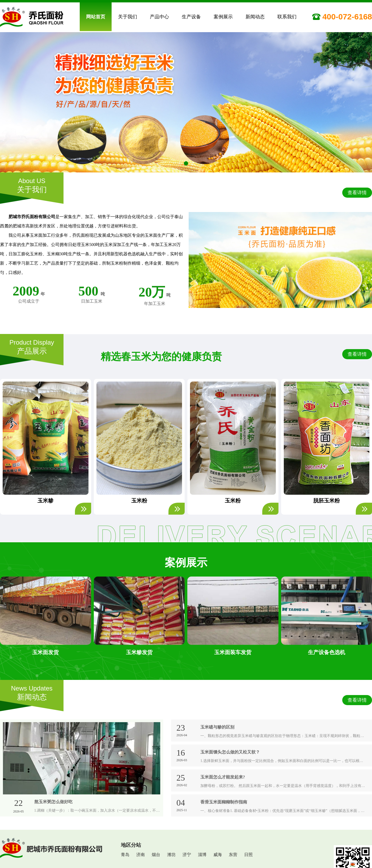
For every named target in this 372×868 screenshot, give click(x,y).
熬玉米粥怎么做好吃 (53, 801)
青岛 (125, 854)
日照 (248, 854)
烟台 (156, 854)
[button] (180, 162)
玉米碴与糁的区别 (217, 727)
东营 (233, 854)
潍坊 (171, 854)
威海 (218, 854)
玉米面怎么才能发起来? (223, 776)
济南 (141, 854)
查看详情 (357, 192)
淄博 (202, 854)
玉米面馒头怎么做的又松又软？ (230, 751)
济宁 (187, 854)
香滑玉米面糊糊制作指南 (224, 801)
